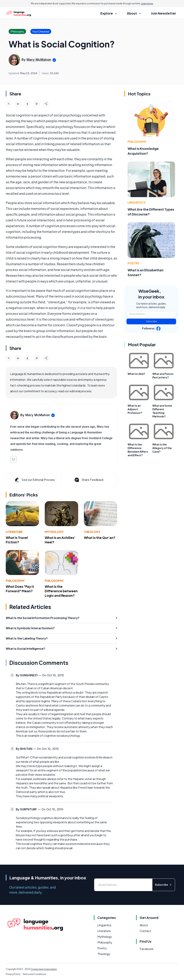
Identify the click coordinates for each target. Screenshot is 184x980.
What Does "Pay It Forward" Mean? (20, 589)
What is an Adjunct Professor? (135, 409)
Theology (92, 532)
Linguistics (136, 202)
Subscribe (151, 321)
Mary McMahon (39, 60)
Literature (14, 532)
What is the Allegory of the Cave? (162, 448)
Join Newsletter (164, 13)
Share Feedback (89, 480)
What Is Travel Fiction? (17, 540)
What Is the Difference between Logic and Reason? (61, 591)
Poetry (133, 263)
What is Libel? (136, 374)
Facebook (146, 949)
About (144, 925)
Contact (145, 931)
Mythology (54, 532)
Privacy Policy (13, 974)
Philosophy (15, 581)
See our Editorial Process (34, 480)
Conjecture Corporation (44, 969)
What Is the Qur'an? (100, 538)
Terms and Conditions (34, 974)
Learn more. (147, 4)
